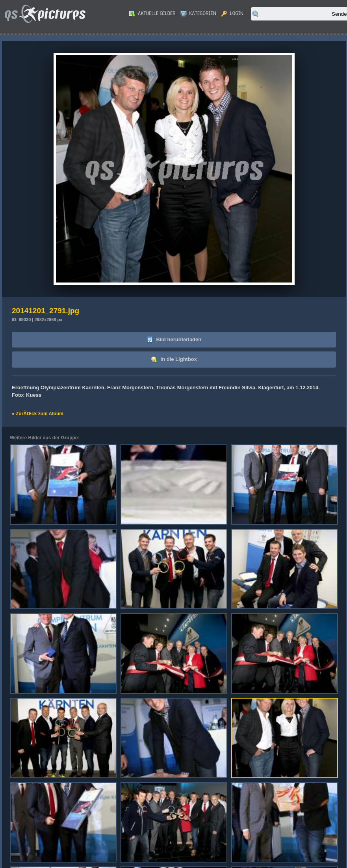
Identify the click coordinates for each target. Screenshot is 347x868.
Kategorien (199, 13)
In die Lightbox (174, 360)
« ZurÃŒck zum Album (38, 414)
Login (232, 13)
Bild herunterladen (174, 340)
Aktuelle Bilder (152, 13)
